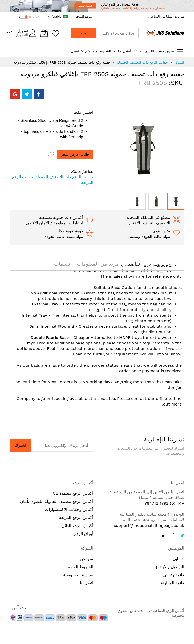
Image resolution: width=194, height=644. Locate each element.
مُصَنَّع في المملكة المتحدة (149, 217)
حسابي (178, 559)
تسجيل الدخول (17, 31)
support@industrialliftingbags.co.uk (149, 525)
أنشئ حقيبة (122, 51)
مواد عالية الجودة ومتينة (150, 237)
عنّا (135, 51)
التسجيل (22, 35)
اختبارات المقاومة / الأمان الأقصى (54, 223)
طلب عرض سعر (75, 154)
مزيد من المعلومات (98, 264)
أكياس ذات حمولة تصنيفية (61, 217)
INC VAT (35, 17)
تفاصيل (133, 264)
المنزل (179, 62)
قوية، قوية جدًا (71, 231)
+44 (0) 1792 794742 (164, 503)
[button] (137, 201)
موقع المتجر (84, 17)
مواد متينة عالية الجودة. (63, 237)
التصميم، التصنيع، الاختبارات (147, 223)
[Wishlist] (56, 33)
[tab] (133, 264)
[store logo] (165, 33)
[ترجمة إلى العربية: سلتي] (44, 33)
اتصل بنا (73, 51)
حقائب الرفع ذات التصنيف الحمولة (142, 62)
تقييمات (62, 264)
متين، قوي (161, 231)
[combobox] (117, 33)
